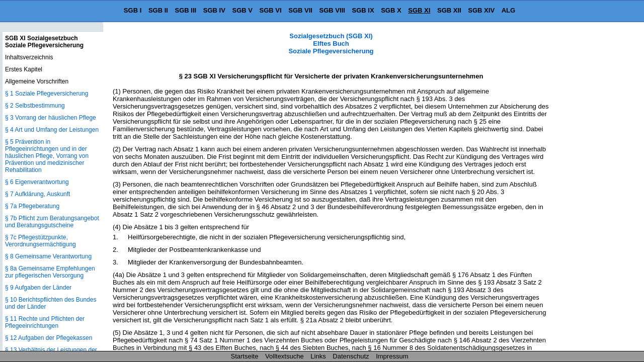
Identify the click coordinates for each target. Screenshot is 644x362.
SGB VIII (332, 10)
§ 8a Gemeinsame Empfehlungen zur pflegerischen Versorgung (50, 272)
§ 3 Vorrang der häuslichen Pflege (51, 118)
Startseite (245, 356)
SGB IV (214, 10)
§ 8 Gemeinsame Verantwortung (48, 256)
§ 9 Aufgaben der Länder (38, 288)
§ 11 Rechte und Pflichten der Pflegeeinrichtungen (45, 322)
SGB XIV (481, 10)
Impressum (392, 356)
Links (318, 356)
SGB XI (419, 10)
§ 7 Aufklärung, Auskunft (37, 194)
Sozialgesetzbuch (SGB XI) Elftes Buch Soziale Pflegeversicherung (331, 43)
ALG (508, 10)
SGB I (133, 10)
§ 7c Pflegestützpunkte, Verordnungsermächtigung (41, 241)
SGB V (242, 10)
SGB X (391, 10)
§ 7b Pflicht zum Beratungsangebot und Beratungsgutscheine (52, 222)
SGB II (158, 10)
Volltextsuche (285, 356)
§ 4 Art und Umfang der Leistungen (52, 130)
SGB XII (449, 10)
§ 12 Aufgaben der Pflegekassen (49, 338)
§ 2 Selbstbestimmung (35, 106)
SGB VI (271, 10)
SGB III (186, 10)
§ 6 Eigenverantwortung (37, 182)
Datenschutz (351, 356)
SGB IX (363, 10)
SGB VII (300, 10)
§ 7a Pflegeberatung (32, 206)
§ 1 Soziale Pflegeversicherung (47, 94)
